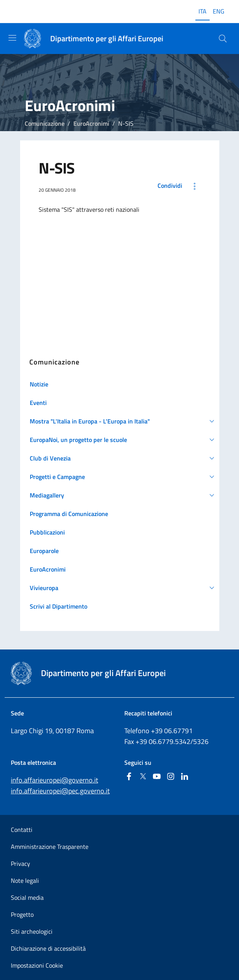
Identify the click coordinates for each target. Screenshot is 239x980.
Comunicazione (45, 123)
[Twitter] (143, 777)
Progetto (22, 914)
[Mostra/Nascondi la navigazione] (12, 38)
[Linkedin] (185, 777)
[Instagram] (171, 777)
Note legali (25, 880)
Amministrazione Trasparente (50, 847)
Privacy (20, 864)
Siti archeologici (32, 931)
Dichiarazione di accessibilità (48, 948)
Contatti (22, 830)
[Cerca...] (223, 39)
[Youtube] (157, 777)
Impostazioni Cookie (37, 965)
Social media (27, 897)
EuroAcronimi (91, 123)
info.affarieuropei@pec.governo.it (60, 791)
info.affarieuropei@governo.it (54, 780)
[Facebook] (129, 777)
